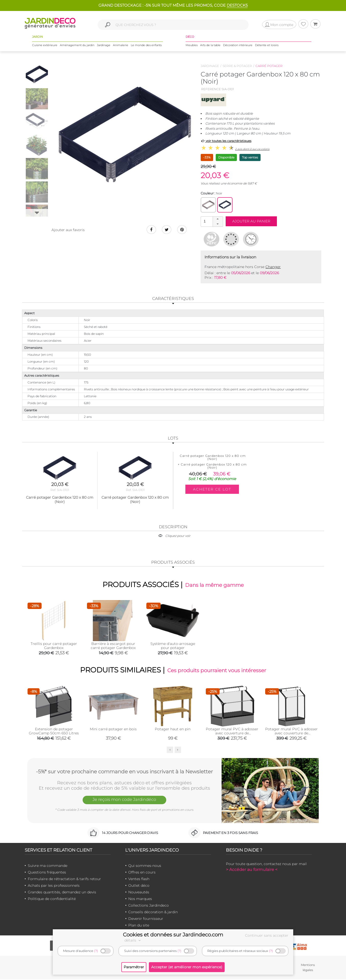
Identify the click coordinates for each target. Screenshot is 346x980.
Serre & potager (237, 66)
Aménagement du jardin (77, 46)
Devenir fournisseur (146, 919)
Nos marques (140, 899)
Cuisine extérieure (45, 46)
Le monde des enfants (146, 46)
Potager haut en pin (173, 730)
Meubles (192, 46)
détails (133, 940)
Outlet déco (139, 886)
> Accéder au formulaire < (252, 870)
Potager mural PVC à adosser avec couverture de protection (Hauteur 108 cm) (232, 734)
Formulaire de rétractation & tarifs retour (64, 880)
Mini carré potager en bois (113, 730)
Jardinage (104, 46)
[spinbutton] (211, 221)
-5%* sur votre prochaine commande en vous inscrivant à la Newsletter (124, 772)
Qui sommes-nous (145, 866)
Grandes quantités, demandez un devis (62, 893)
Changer (273, 267)
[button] (218, 219)
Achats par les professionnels (54, 886)
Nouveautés (139, 893)
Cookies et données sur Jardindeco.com (173, 935)
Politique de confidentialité (52, 899)
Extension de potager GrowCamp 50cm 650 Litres (54, 732)
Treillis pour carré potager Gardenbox (54, 646)
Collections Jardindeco (149, 906)
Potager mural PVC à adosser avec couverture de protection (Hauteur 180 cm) (291, 734)
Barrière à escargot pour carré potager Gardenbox (113, 646)
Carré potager (269, 66)
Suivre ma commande (48, 866)
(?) (96, 951)
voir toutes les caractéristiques (226, 141)
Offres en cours (142, 873)
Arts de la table (210, 46)
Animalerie (121, 46)
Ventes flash (139, 880)
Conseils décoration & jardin (153, 913)
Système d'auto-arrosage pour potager (173, 646)
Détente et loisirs (267, 46)
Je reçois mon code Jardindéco (124, 801)
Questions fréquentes (47, 873)
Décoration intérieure (238, 46)
